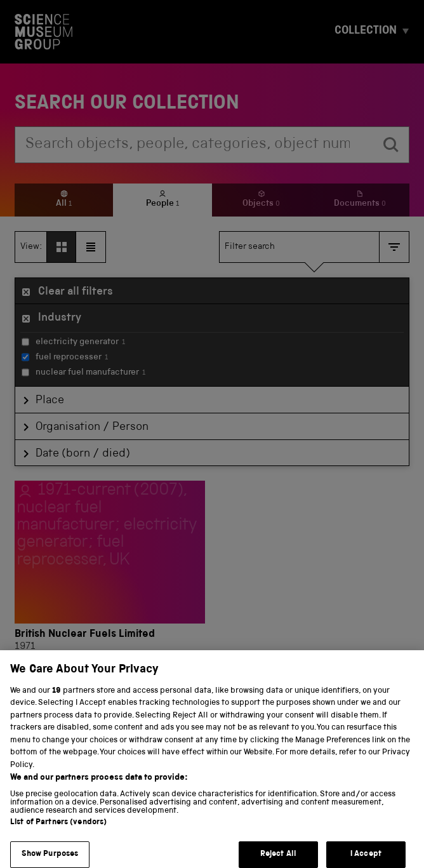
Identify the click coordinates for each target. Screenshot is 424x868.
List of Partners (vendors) (58, 833)
